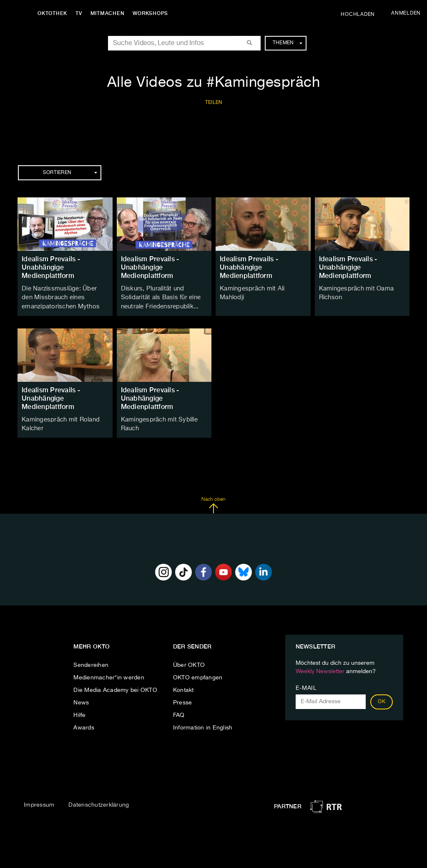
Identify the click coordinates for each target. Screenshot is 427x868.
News (81, 699)
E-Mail (306, 684)
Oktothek (54, 13)
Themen (288, 43)
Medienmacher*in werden (109, 674)
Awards (84, 724)
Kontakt (183, 686)
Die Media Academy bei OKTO (115, 686)
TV (81, 13)
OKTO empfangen (198, 674)
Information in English (203, 724)
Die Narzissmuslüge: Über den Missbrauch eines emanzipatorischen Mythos (63, 297)
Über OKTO (189, 661)
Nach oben (213, 502)
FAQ (179, 712)
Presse (183, 699)
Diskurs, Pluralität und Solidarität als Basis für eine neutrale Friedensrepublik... (159, 297)
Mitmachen (110, 13)
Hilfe (79, 712)
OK (382, 698)
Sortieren (70, 173)
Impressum (39, 802)
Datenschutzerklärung (99, 802)
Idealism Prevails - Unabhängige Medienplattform (51, 267)
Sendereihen (91, 661)
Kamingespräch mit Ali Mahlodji (263, 288)
